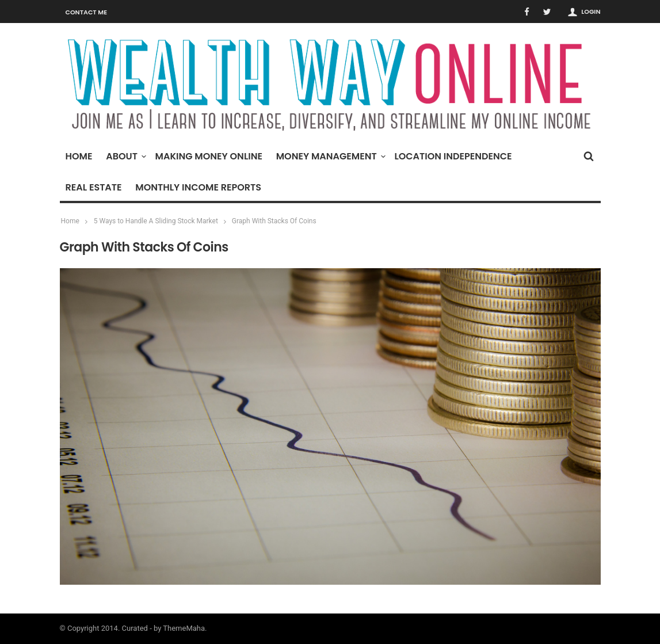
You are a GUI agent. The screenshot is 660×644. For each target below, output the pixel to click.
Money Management (329, 156)
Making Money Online (209, 156)
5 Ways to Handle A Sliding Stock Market (156, 221)
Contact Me (87, 12)
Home (79, 156)
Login (591, 12)
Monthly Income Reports (198, 187)
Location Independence (453, 156)
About (125, 156)
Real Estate (94, 187)
